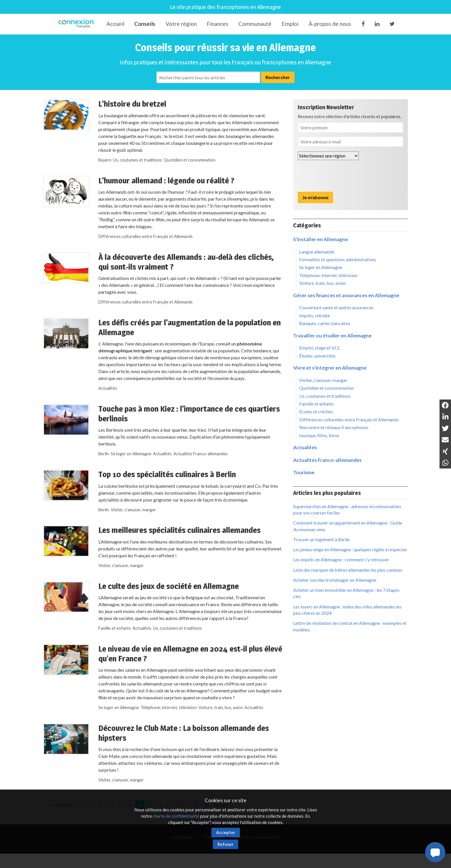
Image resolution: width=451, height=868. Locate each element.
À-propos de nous (330, 24)
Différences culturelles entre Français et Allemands (146, 236)
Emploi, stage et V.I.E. (320, 348)
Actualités (108, 388)
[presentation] (341, 176)
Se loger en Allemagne (131, 454)
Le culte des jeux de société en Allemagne (169, 586)
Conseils (145, 24)
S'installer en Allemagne (321, 239)
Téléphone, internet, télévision (169, 707)
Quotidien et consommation (190, 160)
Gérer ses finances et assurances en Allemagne (346, 295)
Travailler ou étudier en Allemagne (332, 336)
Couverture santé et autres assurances (336, 307)
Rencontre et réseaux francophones (334, 427)
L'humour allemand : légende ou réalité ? (166, 180)
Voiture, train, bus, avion (221, 707)
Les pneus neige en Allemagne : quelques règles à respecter (350, 549)
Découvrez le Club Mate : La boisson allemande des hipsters (184, 733)
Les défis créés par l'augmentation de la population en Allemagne (190, 327)
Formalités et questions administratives (338, 259)
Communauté (255, 24)
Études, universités (317, 356)
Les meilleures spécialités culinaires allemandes (179, 530)
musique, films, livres (319, 435)
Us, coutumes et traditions (137, 160)
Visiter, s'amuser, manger (133, 510)
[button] (435, 852)
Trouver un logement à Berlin (321, 539)
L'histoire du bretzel (132, 104)
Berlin (104, 454)
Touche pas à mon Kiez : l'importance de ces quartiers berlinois (189, 414)
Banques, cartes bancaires (325, 323)
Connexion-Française (77, 24)
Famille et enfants (115, 628)
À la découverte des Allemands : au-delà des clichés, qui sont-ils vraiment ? (186, 262)
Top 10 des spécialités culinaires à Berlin (167, 474)
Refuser (225, 844)
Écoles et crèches (316, 411)
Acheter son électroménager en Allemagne (335, 580)
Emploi (290, 24)
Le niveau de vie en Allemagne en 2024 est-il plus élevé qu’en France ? (190, 654)
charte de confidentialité (176, 816)
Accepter (226, 832)
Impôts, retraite (315, 315)
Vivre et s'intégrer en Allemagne (330, 368)
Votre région (181, 24)
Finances (218, 24)
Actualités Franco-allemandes (201, 454)
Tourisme (304, 472)
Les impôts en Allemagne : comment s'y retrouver (341, 559)
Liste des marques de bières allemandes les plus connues (348, 570)
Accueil (115, 24)
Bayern (105, 160)
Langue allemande (317, 252)
